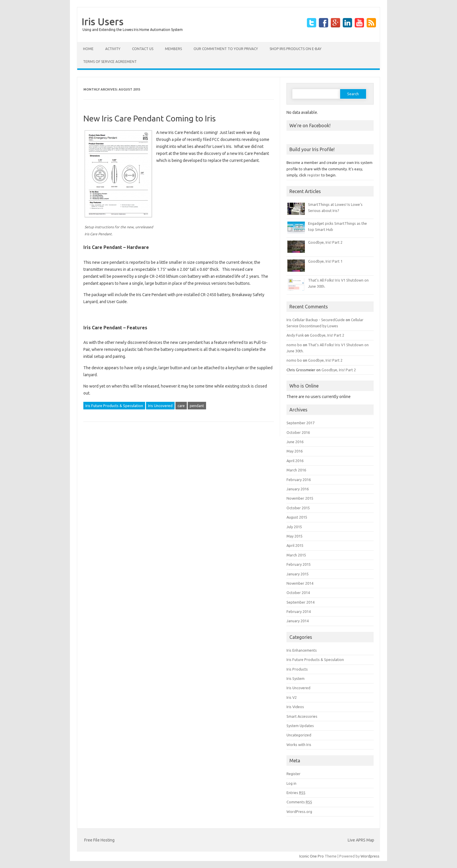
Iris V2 (292, 697)
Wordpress (370, 856)
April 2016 (295, 461)
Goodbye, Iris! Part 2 (325, 242)
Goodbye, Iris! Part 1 (325, 261)
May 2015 (295, 536)
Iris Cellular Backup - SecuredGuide (316, 320)
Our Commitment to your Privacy (226, 49)
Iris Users (103, 21)
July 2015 (294, 527)
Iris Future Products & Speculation (114, 406)
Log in (291, 783)
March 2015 (296, 555)
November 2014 (300, 583)
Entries (296, 793)
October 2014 (298, 593)
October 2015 (298, 508)
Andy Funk (295, 335)
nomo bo (294, 345)
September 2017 (300, 423)
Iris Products (297, 669)
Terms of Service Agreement (110, 62)
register (314, 175)
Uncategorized (299, 735)
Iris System (296, 678)
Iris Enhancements (302, 650)
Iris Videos (295, 707)
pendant (197, 406)
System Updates (300, 726)
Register (293, 774)
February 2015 (299, 564)
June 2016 (295, 442)
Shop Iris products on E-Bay (296, 49)
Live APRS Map (361, 840)
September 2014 (300, 602)
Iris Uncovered (160, 406)
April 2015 (295, 545)
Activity (113, 49)
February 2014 (299, 611)
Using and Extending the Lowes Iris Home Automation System (133, 30)
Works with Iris (299, 745)
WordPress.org (299, 812)
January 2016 (298, 489)
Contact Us (143, 49)
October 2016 (298, 432)
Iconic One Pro (312, 856)
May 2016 (295, 451)
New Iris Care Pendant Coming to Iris (150, 118)
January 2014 (298, 621)
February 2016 (299, 480)
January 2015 (298, 574)
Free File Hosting (99, 840)
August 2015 (297, 517)
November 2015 (300, 498)
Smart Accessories (302, 716)
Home (88, 49)
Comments (299, 802)
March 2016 (296, 470)
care (181, 406)
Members (173, 49)
